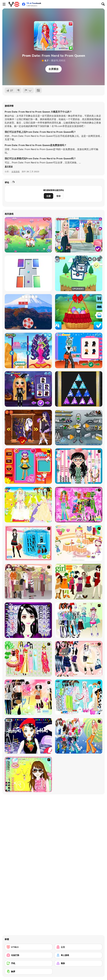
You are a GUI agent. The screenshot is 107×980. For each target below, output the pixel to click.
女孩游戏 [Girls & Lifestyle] (15, 172)
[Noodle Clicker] (79, 273)
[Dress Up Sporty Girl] (79, 659)
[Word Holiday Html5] (28, 312)
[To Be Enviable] (28, 774)
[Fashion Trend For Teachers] (28, 582)
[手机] (29, 963)
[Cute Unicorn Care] (28, 235)
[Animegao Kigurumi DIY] (28, 428)
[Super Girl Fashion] (79, 582)
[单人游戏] (78, 955)
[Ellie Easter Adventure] (79, 312)
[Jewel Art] (79, 389)
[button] (9, 167)
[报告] (28, 90)
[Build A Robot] (79, 428)
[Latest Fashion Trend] (79, 736)
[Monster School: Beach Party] (28, 350)
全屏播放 (53, 69)
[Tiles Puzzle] (28, 273)
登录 (59, 196)
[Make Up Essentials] (28, 620)
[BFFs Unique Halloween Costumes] (28, 389)
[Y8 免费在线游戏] (14, 4)
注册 (48, 196)
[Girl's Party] (79, 543)
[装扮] (78, 963)
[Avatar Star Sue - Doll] (28, 466)
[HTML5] (29, 947)
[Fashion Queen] (28, 543)
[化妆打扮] (29, 955)
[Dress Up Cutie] (79, 466)
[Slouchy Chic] (28, 697)
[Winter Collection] (79, 620)
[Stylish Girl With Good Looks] (28, 736)
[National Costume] (28, 659)
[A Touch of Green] (79, 505)
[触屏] (29, 971)
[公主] (78, 947)
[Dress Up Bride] (28, 505)
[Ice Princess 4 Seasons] (79, 235)
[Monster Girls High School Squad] (79, 350)
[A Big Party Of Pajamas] (79, 697)
